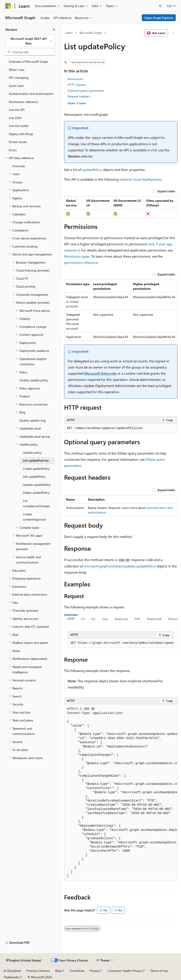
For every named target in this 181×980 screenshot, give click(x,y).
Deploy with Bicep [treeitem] (21, 134)
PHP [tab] (137, 619)
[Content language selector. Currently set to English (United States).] (24, 960)
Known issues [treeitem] (18, 142)
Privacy (94, 971)
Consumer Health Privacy (125, 971)
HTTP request (77, 85)
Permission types (77, 256)
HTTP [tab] (71, 619)
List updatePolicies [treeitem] (36, 460)
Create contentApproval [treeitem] (34, 517)
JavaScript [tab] (121, 619)
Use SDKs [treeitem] (15, 118)
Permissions (75, 79)
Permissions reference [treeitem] (23, 102)
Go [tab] (93, 619)
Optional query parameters (86, 91)
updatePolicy (92, 170)
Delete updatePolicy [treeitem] (36, 493)
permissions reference (81, 262)
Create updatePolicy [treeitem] (36, 469)
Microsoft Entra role (100, 373)
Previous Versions (38, 971)
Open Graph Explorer (159, 18)
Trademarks (11, 977)
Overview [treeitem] (19, 166)
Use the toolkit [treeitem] (19, 126)
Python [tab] (173, 619)
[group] (121, 643)
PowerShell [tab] (154, 619)
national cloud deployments (141, 179)
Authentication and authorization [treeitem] (31, 94)
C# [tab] (83, 619)
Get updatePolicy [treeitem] (34, 476)
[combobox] (30, 41)
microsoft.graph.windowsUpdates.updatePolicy (120, 566)
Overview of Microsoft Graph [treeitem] (28, 61)
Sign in (171, 6)
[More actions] (174, 33)
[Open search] (160, 6)
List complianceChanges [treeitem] (36, 503)
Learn (69, 33)
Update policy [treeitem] (32, 452)
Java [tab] (105, 619)
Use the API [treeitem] (17, 110)
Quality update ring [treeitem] (32, 420)
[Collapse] (54, 29)
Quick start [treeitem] (16, 86)
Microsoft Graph (91, 33)
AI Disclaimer (12, 971)
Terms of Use (159, 971)
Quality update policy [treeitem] (34, 380)
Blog (58, 971)
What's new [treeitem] (17, 70)
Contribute (77, 971)
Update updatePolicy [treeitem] (37, 485)
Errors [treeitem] (13, 150)
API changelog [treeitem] (19, 78)
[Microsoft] (8, 6)
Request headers (79, 96)
